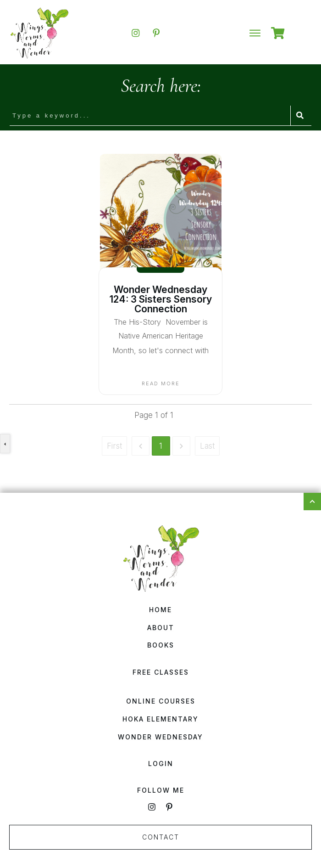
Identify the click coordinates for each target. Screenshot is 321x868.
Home (160, 610)
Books (161, 645)
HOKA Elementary (160, 719)
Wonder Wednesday (160, 737)
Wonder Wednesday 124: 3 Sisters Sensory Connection (161, 299)
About (161, 628)
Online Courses (161, 701)
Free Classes (161, 672)
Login (161, 764)
